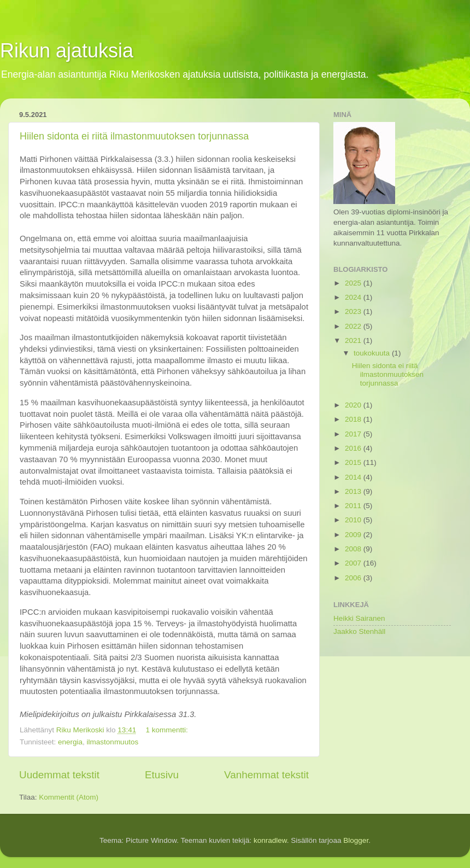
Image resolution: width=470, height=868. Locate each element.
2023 (354, 311)
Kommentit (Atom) (69, 797)
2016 (354, 448)
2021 (354, 340)
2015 (354, 462)
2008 (354, 549)
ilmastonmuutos (113, 742)
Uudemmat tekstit (59, 775)
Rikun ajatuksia (67, 51)
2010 (354, 520)
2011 (354, 506)
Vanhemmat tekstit (266, 775)
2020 (354, 405)
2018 (354, 419)
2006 (354, 578)
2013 (354, 491)
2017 (354, 434)
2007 (354, 563)
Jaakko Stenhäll (359, 631)
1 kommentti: (168, 730)
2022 (354, 326)
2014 (354, 477)
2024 (354, 297)
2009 (354, 535)
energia (70, 742)
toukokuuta (373, 353)
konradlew (270, 840)
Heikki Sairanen (359, 618)
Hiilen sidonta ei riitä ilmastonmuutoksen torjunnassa (134, 136)
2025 (354, 283)
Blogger (356, 840)
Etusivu (162, 775)
